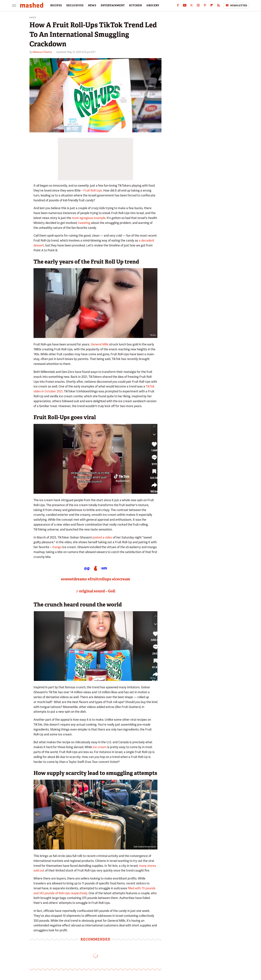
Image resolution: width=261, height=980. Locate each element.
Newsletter (236, 5)
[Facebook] (178, 6)
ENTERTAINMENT (113, 5)
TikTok (153, 335)
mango (57, 547)
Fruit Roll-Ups (93, 190)
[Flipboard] (212, 6)
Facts (33, 18)
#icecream (121, 579)
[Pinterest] (205, 6)
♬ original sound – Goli (96, 591)
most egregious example (89, 218)
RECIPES (56, 5)
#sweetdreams (74, 579)
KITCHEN (136, 5)
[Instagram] (198, 6)
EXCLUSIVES (75, 5)
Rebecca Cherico (42, 52)
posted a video (102, 537)
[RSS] (219, 6)
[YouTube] (185, 6)
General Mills (100, 344)
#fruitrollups (99, 579)
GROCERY (153, 5)
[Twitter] (191, 6)
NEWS (92, 5)
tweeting (84, 223)
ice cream (100, 747)
